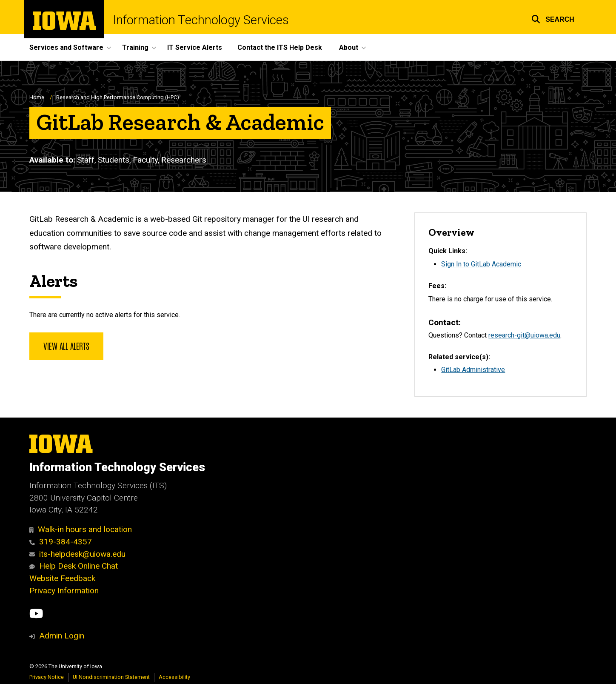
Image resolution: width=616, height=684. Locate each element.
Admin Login (62, 636)
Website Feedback (62, 578)
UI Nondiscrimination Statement (111, 677)
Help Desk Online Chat (74, 566)
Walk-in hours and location (81, 529)
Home (37, 97)
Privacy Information (64, 591)
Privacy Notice (47, 677)
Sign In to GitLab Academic (481, 264)
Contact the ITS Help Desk (280, 47)
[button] (553, 18)
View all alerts (66, 346)
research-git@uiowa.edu (524, 335)
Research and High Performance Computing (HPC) (118, 97)
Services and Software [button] (66, 47)
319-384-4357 (61, 542)
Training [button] (135, 47)
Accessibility (174, 677)
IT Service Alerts (195, 47)
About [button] (349, 47)
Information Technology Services (201, 20)
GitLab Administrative (473, 370)
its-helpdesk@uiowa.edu (77, 554)
